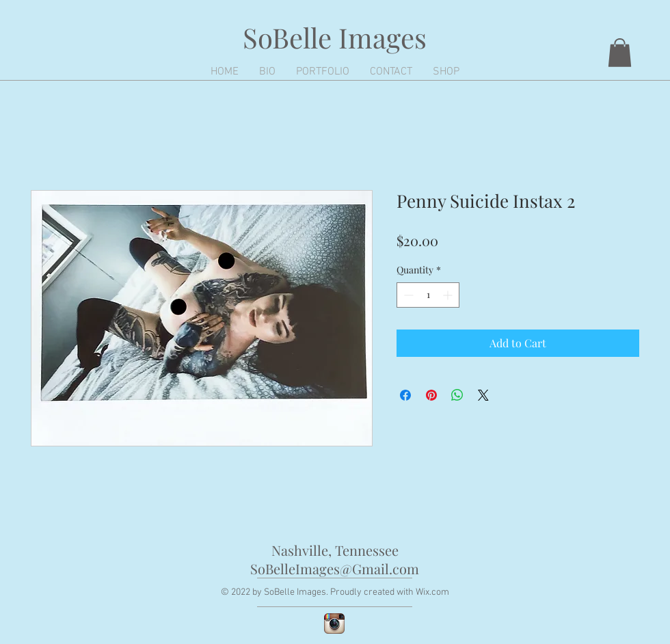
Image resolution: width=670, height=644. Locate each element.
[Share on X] (483, 395)
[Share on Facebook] (405, 395)
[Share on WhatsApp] (457, 395)
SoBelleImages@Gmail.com (335, 568)
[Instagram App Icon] (334, 623)
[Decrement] (407, 295)
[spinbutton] (428, 295)
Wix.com (432, 592)
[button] (620, 53)
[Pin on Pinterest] (431, 395)
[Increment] (449, 295)
